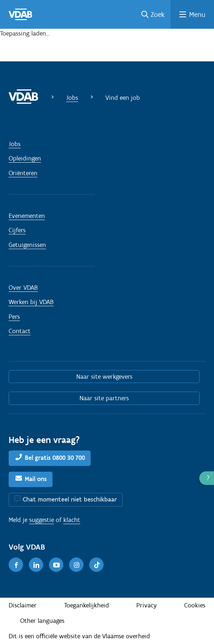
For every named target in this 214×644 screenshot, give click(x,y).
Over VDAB (23, 288)
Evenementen (27, 216)
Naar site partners (104, 398)
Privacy (147, 605)
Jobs (72, 98)
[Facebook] (16, 565)
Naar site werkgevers (104, 377)
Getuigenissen (27, 245)
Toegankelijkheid (86, 605)
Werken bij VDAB (31, 302)
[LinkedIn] (36, 565)
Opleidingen (25, 158)
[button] (207, 478)
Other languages (42, 621)
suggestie (42, 520)
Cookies (195, 605)
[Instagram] (76, 565)
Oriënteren (23, 173)
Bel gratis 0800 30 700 (55, 458)
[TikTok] (96, 565)
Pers (14, 317)
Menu (197, 14)
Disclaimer (23, 605)
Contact (20, 331)
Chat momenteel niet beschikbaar (70, 499)
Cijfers (17, 230)
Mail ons (36, 479)
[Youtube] (56, 565)
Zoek (158, 14)
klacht (72, 520)
